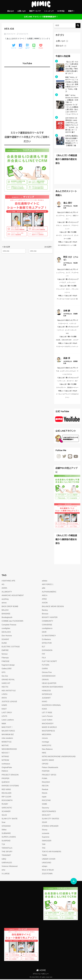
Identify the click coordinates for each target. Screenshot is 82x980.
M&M (4, 724)
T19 (3, 845)
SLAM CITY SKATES (51, 819)
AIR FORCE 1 (48, 585)
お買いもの (22, 11)
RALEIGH (46, 783)
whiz (3, 871)
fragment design (8, 666)
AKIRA (4, 589)
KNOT (4, 710)
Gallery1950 (7, 669)
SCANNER (6, 812)
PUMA (45, 779)
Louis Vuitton (47, 721)
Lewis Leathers (8, 721)
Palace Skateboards (50, 768)
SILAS (4, 816)
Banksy (45, 611)
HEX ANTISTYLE (9, 691)
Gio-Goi (5, 677)
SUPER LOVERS (9, 838)
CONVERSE (47, 625)
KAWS (4, 706)
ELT (44, 647)
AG (3, 585)
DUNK (4, 644)
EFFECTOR (47, 644)
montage (46, 743)
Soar (4, 823)
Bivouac (45, 614)
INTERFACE (47, 695)
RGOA (45, 794)
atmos (4, 603)
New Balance (47, 750)
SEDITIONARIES (49, 812)
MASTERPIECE (49, 732)
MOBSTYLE (7, 743)
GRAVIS (45, 680)
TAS (44, 849)
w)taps (45, 867)
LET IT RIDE (47, 713)
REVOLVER (7, 794)
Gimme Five (47, 673)
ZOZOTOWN (47, 874)
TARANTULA (7, 849)
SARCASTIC (7, 808)
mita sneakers (7, 739)
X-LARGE (6, 874)
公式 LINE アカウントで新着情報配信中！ (41, 17)
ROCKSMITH (7, 801)
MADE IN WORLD (49, 728)
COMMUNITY (48, 622)
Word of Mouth (48, 871)
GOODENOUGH (49, 677)
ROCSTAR (46, 801)
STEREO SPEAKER (50, 827)
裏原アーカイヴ (35, 11)
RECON (45, 786)
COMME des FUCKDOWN (12, 622)
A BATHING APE (8, 582)
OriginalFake (7, 768)
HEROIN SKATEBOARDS (53, 688)
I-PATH (4, 695)
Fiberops (5, 658)
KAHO (45, 702)
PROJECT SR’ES (49, 776)
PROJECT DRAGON (10, 776)
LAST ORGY (7, 713)
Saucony (46, 808)
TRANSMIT (6, 856)
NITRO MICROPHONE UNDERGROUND (59, 757)
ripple (44, 797)
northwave (6, 765)
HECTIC (5, 688)
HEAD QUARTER (49, 684)
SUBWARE (6, 834)
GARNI (45, 669)
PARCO (5, 772)
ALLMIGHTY (7, 593)
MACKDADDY (48, 724)
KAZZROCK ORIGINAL (52, 706)
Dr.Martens (46, 640)
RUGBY (5, 805)
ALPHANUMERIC (49, 593)
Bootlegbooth (7, 618)
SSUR (45, 823)
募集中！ (71, 11)
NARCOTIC (47, 746)
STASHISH (6, 827)
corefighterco (47, 629)
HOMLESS (46, 691)
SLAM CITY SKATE (10, 819)
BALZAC (5, 611)
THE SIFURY (7, 852)
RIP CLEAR (6, 797)
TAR (44, 845)
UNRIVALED (7, 863)
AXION (45, 603)
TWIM (44, 856)
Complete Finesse (9, 625)
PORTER (46, 772)
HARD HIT (6, 684)
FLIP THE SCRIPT (50, 662)
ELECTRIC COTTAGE (11, 647)
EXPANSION (47, 651)
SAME (45, 805)
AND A (45, 596)
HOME (41, 971)
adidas (45, 582)
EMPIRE (5, 651)
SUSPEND (6, 841)
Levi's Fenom (47, 717)
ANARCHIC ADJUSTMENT (13, 596)
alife (44, 589)
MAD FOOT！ (7, 728)
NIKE (44, 754)
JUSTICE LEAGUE (9, 702)
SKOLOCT (46, 816)
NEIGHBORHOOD (9, 750)
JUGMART (46, 699)
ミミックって (49, 11)
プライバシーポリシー (41, 975)
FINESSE (5, 662)
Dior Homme (7, 636)
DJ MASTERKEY (49, 636)
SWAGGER (47, 841)
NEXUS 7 (5, 754)
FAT (44, 655)
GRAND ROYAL (8, 680)
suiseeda (46, 834)
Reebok (45, 790)
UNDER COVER (49, 860)
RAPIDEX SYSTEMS (10, 786)
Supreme (46, 838)
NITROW (5, 761)
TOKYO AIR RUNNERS (52, 852)
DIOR (44, 633)
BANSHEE (6, 614)
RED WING (6, 790)
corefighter (6, 629)
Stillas (4, 830)
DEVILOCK (6, 633)
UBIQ (4, 860)
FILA (44, 658)
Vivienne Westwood (10, 867)
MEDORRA (47, 735)
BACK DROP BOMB (10, 607)
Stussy (45, 830)
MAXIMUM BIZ (8, 735)
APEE (44, 600)
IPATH (4, 699)
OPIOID (45, 765)
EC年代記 (61, 11)
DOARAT (5, 640)
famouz (5, 655)
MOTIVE (5, 746)
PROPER (5, 779)
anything (5, 600)
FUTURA (46, 666)
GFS (3, 673)
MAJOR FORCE (8, 732)
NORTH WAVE (48, 761)
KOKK (45, 710)
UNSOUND (47, 863)
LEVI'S (4, 717)
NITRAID (5, 757)
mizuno (45, 739)
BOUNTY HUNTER (50, 618)
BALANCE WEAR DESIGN (53, 607)
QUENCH (6, 783)
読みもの (11, 11)
